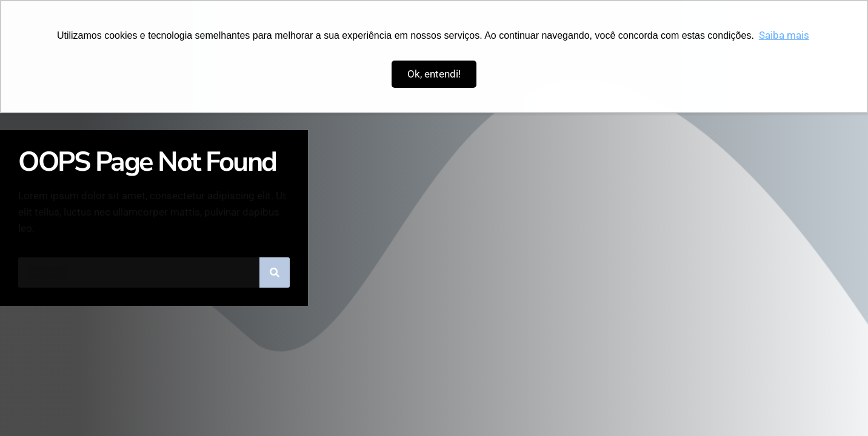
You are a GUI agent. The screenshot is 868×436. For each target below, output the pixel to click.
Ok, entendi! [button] (434, 74)
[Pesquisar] (275, 272)
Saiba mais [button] (784, 35)
